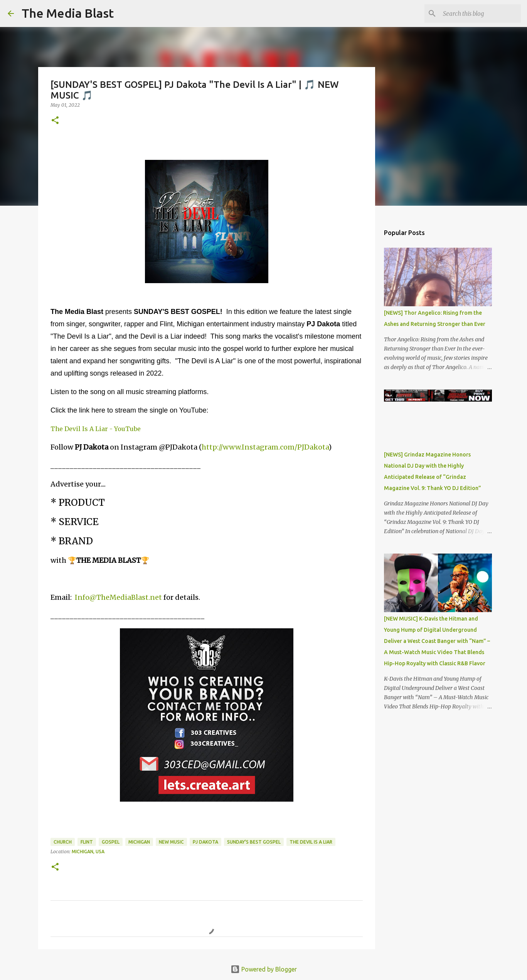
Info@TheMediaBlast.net (118, 597)
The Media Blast (68, 13)
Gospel (111, 842)
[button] (55, 121)
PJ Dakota (205, 842)
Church (63, 842)
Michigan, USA (88, 852)
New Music (171, 842)
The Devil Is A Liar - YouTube (96, 429)
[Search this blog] (480, 13)
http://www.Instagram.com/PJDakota (265, 447)
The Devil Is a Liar (311, 842)
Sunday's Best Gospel (254, 842)
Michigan (139, 842)
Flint (87, 842)
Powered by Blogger (264, 969)
